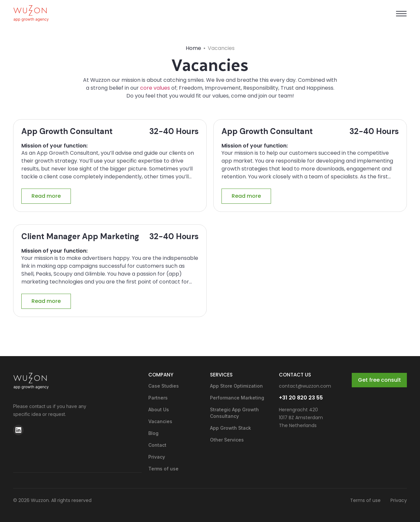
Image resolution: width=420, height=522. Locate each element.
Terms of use (163, 469)
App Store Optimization (236, 386)
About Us (159, 409)
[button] (401, 14)
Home (193, 48)
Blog (153, 433)
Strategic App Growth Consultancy (234, 413)
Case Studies (164, 386)
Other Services (227, 440)
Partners (158, 398)
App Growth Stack (231, 428)
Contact (157, 445)
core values (154, 88)
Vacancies (160, 421)
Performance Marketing (237, 398)
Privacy (157, 457)
